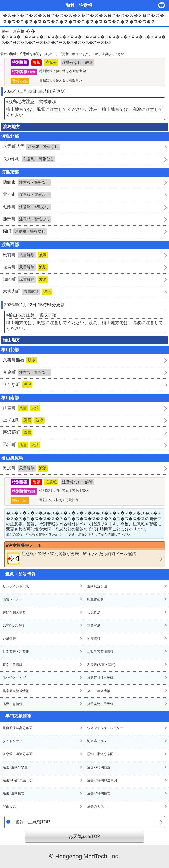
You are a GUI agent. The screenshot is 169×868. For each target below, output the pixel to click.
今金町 (27, 372)
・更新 (164, 5)
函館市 (27, 183)
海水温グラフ (97, 741)
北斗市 (27, 195)
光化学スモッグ (14, 678)
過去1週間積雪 (13, 793)
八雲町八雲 (31, 147)
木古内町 (28, 292)
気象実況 (94, 626)
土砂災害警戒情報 (100, 652)
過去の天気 (95, 806)
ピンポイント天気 (16, 586)
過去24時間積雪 (99, 793)
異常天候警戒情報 (16, 691)
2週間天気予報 (13, 626)
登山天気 (9, 806)
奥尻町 (25, 468)
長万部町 (29, 159)
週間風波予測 (97, 586)
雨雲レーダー (13, 599)
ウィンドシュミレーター (105, 728)
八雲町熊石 (20, 360)
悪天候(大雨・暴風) (101, 665)
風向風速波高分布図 (17, 728)
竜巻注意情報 (13, 665)
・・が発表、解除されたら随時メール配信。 (73, 558)
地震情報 (94, 639)
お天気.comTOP (84, 837)
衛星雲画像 (95, 599)
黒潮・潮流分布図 (100, 754)
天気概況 (94, 612)
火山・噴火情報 (99, 691)
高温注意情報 (13, 704)
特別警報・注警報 (16, 652)
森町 (25, 232)
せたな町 (18, 385)
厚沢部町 (18, 433)
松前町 (25, 255)
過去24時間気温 (99, 767)
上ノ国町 (24, 420)
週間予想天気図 (14, 612)
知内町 (25, 280)
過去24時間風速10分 (102, 780)
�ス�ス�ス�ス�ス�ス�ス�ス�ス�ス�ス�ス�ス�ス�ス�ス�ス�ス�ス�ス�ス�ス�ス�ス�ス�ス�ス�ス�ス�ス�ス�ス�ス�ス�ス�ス (83, 40)
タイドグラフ (13, 741)
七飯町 (27, 207)
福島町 (25, 267)
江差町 (22, 408)
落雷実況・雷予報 (100, 704)
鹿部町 (27, 219)
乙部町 (22, 445)
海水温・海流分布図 (17, 754)
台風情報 (9, 639)
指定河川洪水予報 (100, 678)
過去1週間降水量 (15, 767)
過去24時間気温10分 (18, 780)
